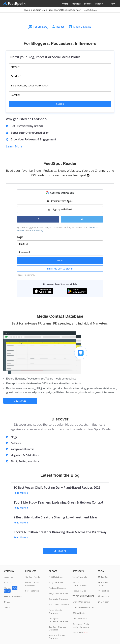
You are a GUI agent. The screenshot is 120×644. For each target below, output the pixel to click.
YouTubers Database (59, 604)
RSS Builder (80, 632)
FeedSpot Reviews (13, 596)
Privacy (8, 602)
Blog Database (56, 582)
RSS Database (56, 577)
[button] (60, 193)
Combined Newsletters (83, 607)
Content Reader (33, 577)
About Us (9, 577)
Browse (88, 4)
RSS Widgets (79, 613)
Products (76, 4)
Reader (58, 27)
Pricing (65, 4)
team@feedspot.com (66, 10)
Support (99, 4)
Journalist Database (59, 599)
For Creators (38, 27)
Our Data (9, 582)
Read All (60, 551)
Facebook (104, 591)
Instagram (104, 596)
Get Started (20, 401)
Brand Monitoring (81, 602)
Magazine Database (59, 593)
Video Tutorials (80, 577)
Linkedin (103, 602)
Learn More (15, 146)
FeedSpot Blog (80, 591)
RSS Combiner (80, 619)
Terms (7, 607)
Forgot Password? (26, 275)
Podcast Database (58, 588)
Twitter (103, 577)
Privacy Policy (36, 231)
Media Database (80, 27)
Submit (60, 104)
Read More (21, 493)
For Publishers (32, 591)
